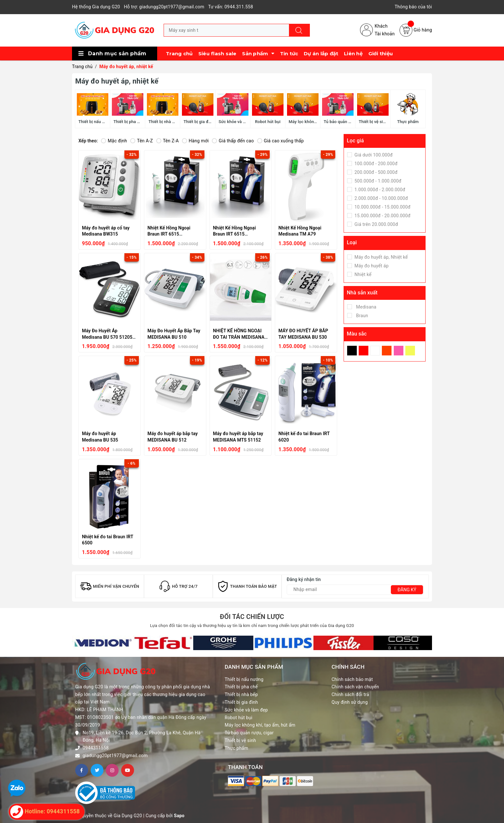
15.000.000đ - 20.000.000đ (382, 216)
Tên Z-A (167, 141)
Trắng (375, 351)
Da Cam (387, 351)
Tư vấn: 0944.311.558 (231, 7)
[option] (102, 643)
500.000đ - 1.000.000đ (377, 181)
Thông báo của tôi (413, 7)
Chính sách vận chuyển (355, 687)
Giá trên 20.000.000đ (376, 224)
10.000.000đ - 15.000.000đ (382, 207)
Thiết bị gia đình (241, 702)
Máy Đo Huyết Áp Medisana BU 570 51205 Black (107, 337)
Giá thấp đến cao (233, 141)
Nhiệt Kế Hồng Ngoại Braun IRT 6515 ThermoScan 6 (169, 234)
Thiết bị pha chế (241, 687)
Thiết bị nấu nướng (244, 679)
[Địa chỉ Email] (355, 590)
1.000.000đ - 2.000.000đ (379, 190)
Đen (352, 351)
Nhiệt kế (362, 274)
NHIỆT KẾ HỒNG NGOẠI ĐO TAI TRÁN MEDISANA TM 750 (239, 337)
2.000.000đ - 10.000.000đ (381, 198)
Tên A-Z (141, 141)
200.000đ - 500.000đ (375, 172)
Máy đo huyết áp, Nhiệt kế (381, 257)
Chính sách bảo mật (352, 679)
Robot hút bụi (239, 718)
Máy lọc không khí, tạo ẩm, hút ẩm (260, 725)
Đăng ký (407, 590)
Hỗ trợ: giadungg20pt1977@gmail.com (164, 7)
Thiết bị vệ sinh (240, 740)
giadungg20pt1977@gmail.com (115, 756)
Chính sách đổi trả (351, 694)
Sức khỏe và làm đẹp (246, 710)
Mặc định (114, 141)
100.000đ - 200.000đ (375, 164)
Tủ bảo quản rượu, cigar (249, 733)
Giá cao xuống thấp (280, 141)
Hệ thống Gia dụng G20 (96, 7)
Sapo (179, 816)
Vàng (410, 351)
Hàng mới (195, 141)
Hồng (399, 351)
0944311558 (96, 748)
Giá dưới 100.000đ (373, 155)
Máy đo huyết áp (371, 266)
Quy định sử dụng (350, 702)
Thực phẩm (236, 748)
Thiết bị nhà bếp (241, 694)
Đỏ (364, 351)
